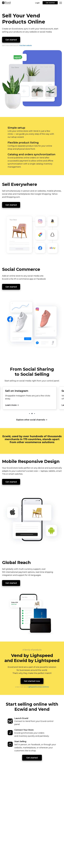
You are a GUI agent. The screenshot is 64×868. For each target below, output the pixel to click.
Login (37, 3)
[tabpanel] (29, 398)
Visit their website (26, 45)
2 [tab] (32, 414)
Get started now (32, 681)
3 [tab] (35, 414)
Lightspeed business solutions (38, 687)
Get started (50, 3)
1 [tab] (29, 414)
